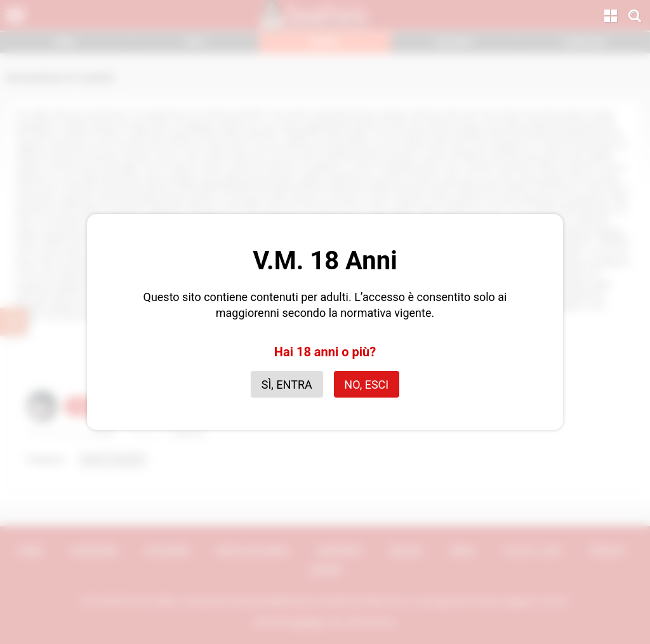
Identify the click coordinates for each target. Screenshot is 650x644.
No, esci (366, 385)
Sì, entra (287, 385)
